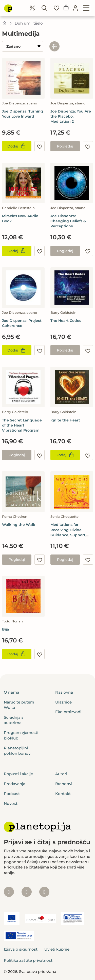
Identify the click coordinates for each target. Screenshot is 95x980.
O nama (12, 692)
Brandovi (64, 784)
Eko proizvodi (68, 712)
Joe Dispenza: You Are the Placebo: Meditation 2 (71, 116)
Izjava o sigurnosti (21, 949)
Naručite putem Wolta (19, 705)
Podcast (12, 794)
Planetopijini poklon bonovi (18, 751)
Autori (61, 774)
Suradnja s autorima (14, 720)
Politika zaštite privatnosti (29, 960)
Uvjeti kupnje (57, 949)
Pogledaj (65, 146)
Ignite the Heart (65, 420)
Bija (6, 629)
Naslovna (64, 692)
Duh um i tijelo (29, 23)
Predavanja (15, 784)
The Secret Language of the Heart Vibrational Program (22, 425)
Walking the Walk (19, 525)
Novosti (11, 803)
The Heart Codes (66, 321)
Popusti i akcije (18, 774)
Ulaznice (63, 702)
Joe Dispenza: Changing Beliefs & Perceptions (68, 221)
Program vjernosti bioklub (21, 735)
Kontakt (63, 794)
